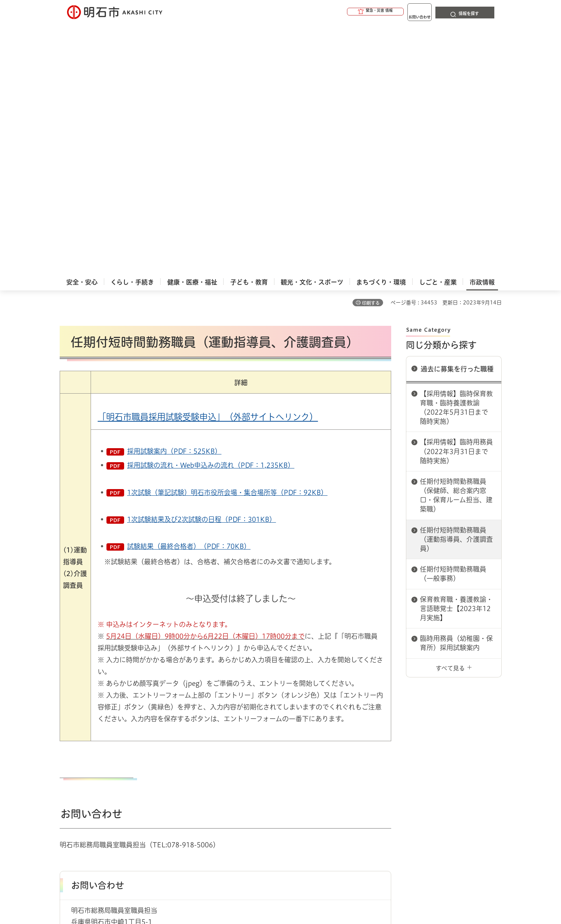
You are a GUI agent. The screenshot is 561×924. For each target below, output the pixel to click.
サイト (452, 776)
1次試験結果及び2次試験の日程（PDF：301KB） (201, 268)
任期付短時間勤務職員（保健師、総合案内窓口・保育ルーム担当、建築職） (456, 244)
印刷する (371, 52)
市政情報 (91, 750)
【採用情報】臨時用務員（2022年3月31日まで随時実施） (456, 200)
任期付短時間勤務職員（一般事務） (453, 323)
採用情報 (118, 750)
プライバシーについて (327, 776)
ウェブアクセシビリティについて (222, 776)
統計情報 (303, 887)
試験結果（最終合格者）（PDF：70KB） (189, 295)
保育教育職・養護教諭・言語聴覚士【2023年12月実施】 (456, 358)
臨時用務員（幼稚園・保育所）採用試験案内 (456, 392)
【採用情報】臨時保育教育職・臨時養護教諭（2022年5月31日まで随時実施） (456, 157)
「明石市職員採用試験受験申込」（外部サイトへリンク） (208, 166)
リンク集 (399, 776)
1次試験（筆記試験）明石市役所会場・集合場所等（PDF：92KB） (227, 241)
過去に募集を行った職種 (457, 118)
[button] (347, 12)
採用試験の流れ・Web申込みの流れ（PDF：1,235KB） (211, 214)
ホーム (67, 750)
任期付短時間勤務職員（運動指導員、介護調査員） (456, 288)
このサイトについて (120, 776)
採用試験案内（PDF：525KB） (174, 200)
